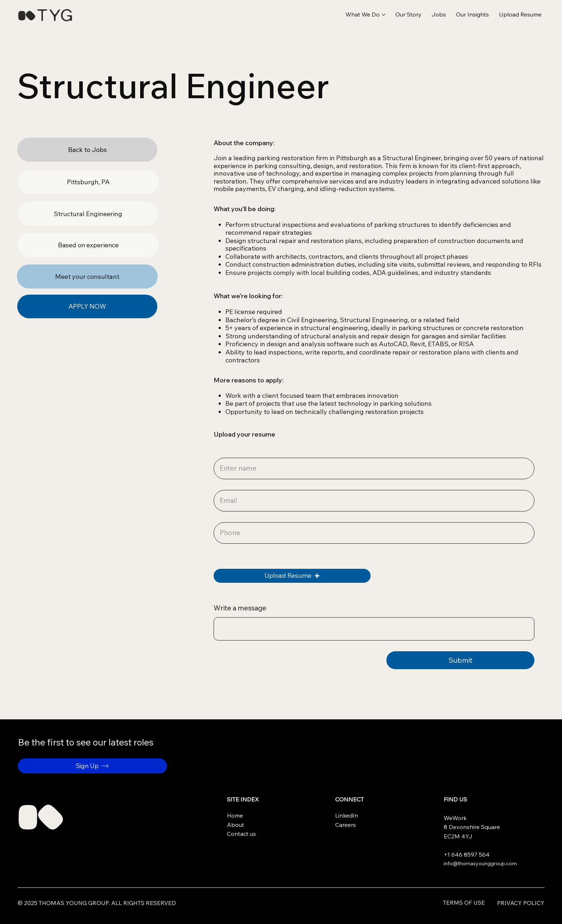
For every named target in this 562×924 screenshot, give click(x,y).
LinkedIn (347, 815)
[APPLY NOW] (87, 307)
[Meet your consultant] (87, 277)
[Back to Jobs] (87, 150)
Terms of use (464, 902)
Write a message (240, 608)
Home (235, 815)
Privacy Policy (521, 903)
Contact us (241, 834)
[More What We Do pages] (384, 15)
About (235, 825)
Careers (346, 825)
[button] (520, 15)
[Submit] (460, 660)
